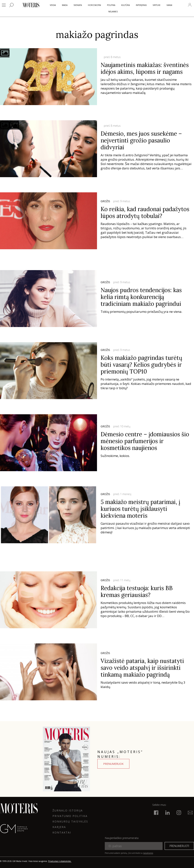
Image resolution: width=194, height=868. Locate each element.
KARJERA (59, 827)
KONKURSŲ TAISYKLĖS (70, 821)
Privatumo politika (70, 816)
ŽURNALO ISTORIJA (68, 810)
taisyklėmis (148, 853)
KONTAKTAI (62, 832)
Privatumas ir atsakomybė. (60, 861)
